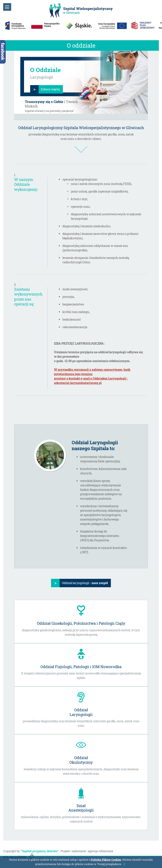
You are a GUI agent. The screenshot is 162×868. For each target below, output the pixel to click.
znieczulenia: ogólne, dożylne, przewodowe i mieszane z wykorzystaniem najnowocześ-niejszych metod (81, 813)
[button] (7, 7)
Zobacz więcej (50, 89)
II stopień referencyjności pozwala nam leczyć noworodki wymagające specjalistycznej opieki (81, 672)
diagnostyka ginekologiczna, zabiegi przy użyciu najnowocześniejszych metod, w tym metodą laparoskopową (81, 629)
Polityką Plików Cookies (106, 860)
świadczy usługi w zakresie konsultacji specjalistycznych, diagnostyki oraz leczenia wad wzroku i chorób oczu (81, 765)
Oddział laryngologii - (85, 583)
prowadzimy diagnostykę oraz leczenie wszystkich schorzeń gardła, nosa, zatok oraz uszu (81, 717)
